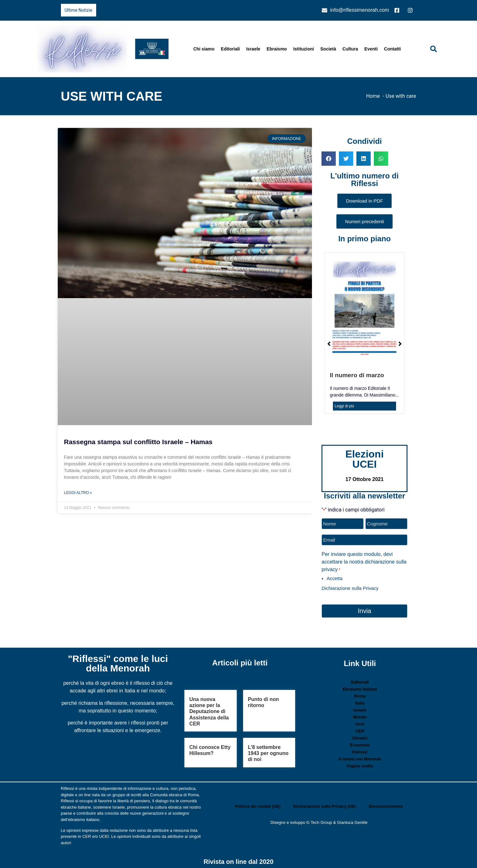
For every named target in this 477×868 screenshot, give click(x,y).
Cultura (350, 49)
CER (360, 728)
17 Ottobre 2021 (365, 479)
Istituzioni (304, 49)
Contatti (392, 49)
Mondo (360, 714)
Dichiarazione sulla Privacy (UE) (325, 803)
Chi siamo (204, 49)
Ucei (360, 721)
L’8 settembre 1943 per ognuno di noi (268, 750)
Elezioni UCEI (364, 459)
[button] (434, 49)
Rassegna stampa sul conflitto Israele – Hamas (138, 442)
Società (328, 49)
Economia (360, 742)
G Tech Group (319, 820)
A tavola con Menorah (360, 756)
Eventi (371, 49)
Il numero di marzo (357, 375)
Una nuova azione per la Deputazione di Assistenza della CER (209, 709)
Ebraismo (277, 49)
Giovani (360, 735)
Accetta (335, 577)
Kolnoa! (360, 749)
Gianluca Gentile (352, 820)
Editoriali (230, 49)
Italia (360, 701)
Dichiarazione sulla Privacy (350, 587)
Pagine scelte (360, 763)
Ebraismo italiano (360, 687)
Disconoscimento (386, 803)
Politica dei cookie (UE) (258, 803)
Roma (360, 694)
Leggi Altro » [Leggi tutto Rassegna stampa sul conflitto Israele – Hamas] (78, 493)
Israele (253, 49)
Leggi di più (344, 406)
